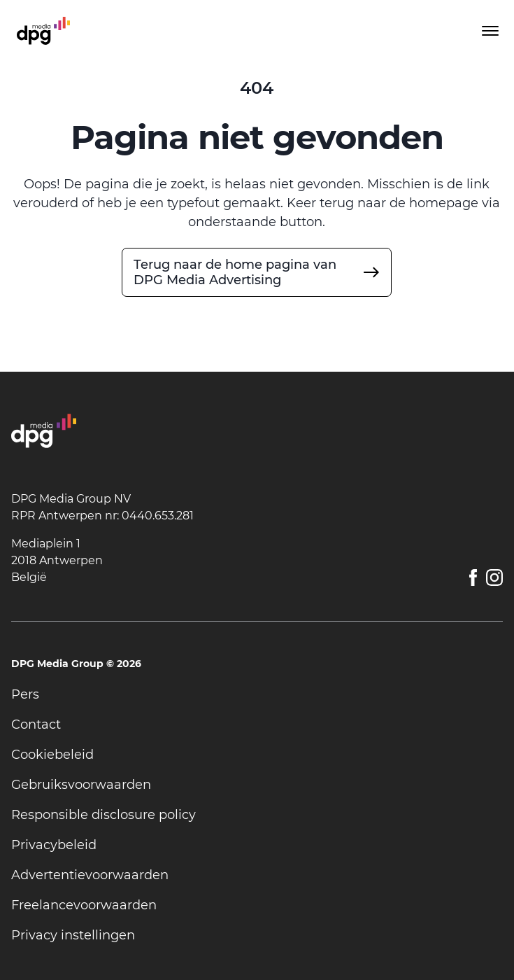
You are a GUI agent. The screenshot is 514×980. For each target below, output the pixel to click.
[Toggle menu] (489, 31)
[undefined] (257, 272)
